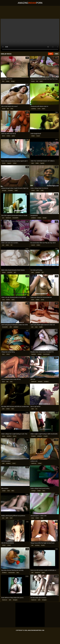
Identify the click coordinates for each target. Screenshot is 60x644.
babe (13, 300)
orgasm (9, 163)
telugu (13, 81)
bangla (45, 218)
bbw (18, 573)
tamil (4, 136)
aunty (13, 136)
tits (37, 81)
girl (15, 272)
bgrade (42, 163)
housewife (15, 218)
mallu (37, 163)
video (7, 245)
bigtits (41, 327)
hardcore (8, 218)
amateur (34, 218)
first (3, 81)
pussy (33, 81)
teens (15, 436)
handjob (34, 354)
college (33, 491)
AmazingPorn (30, 3)
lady (42, 518)
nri (36, 409)
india (42, 190)
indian (8, 81)
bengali (4, 190)
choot (8, 354)
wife (11, 327)
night (16, 190)
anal (11, 518)
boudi (38, 136)
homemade (46, 354)
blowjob (40, 382)
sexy (12, 109)
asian (41, 81)
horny (4, 163)
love (11, 382)
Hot (51, 54)
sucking (34, 109)
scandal (38, 272)
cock (39, 109)
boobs (8, 300)
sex (3, 218)
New (56, 54)
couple (40, 354)
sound (33, 245)
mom (14, 463)
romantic (10, 190)
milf (3, 463)
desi (33, 163)
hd (11, 245)
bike (13, 491)
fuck (3, 382)
